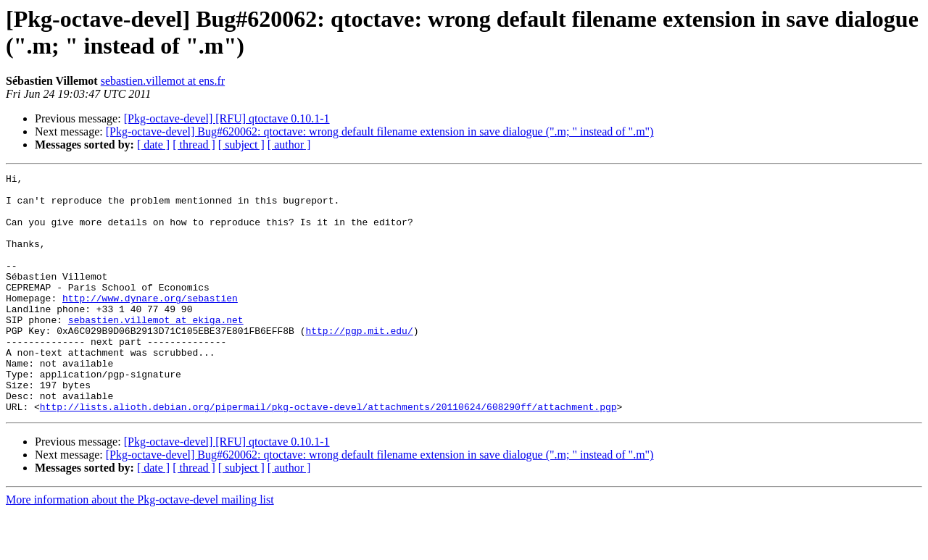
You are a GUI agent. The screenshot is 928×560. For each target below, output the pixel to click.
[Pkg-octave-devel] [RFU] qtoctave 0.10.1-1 (227, 118)
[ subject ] (241, 145)
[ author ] (289, 145)
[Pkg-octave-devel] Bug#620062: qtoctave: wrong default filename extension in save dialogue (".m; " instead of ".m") (380, 131)
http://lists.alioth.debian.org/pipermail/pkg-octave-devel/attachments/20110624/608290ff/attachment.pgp (328, 454)
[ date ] (153, 145)
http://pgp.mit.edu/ (359, 363)
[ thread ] (194, 145)
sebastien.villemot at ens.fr (163, 81)
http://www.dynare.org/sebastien (150, 324)
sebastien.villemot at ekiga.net (156, 350)
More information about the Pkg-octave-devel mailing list (140, 547)
